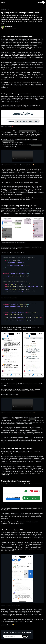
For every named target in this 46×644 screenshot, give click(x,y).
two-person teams (6, 56)
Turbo (30, 84)
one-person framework (23, 56)
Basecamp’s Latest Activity (9, 97)
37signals (5, 83)
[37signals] (41, 2)
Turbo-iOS (18, 249)
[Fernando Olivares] (9, 27)
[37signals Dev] (3, 2)
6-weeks (28, 73)
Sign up (25, 636)
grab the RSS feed (26, 633)
